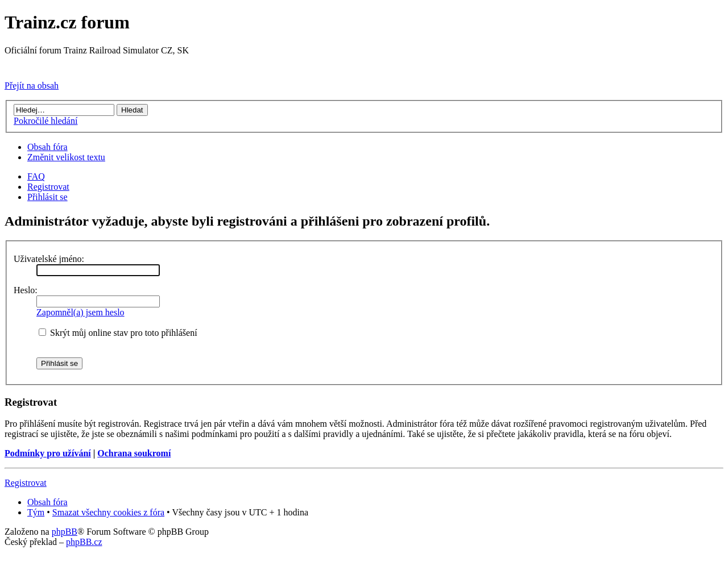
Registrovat (48, 187)
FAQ (36, 176)
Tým (36, 512)
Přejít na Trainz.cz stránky (53, 66)
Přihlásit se (47, 197)
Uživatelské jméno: (49, 259)
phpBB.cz (84, 542)
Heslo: (26, 290)
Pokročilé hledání (45, 121)
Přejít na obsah (32, 86)
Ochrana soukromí (134, 453)
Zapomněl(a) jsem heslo (80, 312)
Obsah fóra (47, 147)
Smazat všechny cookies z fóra (108, 512)
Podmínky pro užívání (48, 453)
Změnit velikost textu (66, 157)
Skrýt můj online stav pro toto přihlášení (118, 333)
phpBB (65, 532)
